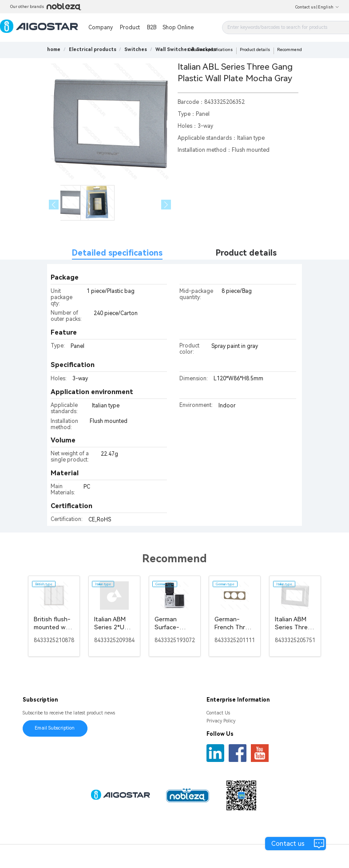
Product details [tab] (246, 253)
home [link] (54, 49)
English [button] (329, 7)
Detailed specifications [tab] (117, 253)
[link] (93, 49)
